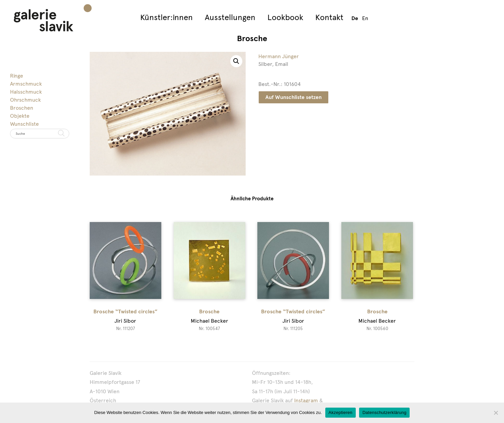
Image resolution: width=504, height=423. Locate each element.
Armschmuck (26, 84)
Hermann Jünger (279, 56)
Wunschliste (24, 124)
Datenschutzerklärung (384, 412)
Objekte (20, 116)
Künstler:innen (166, 17)
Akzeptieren (341, 412)
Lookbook (285, 17)
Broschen (22, 108)
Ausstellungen (230, 17)
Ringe (17, 76)
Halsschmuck (26, 92)
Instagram (306, 400)
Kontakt (329, 17)
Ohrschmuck (25, 100)
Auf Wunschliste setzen (293, 97)
